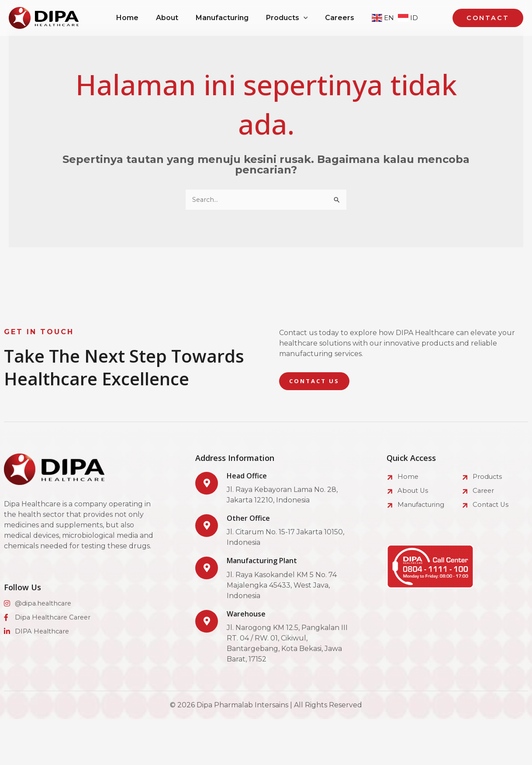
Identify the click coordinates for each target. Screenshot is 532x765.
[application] (311, 18)
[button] (489, 18)
